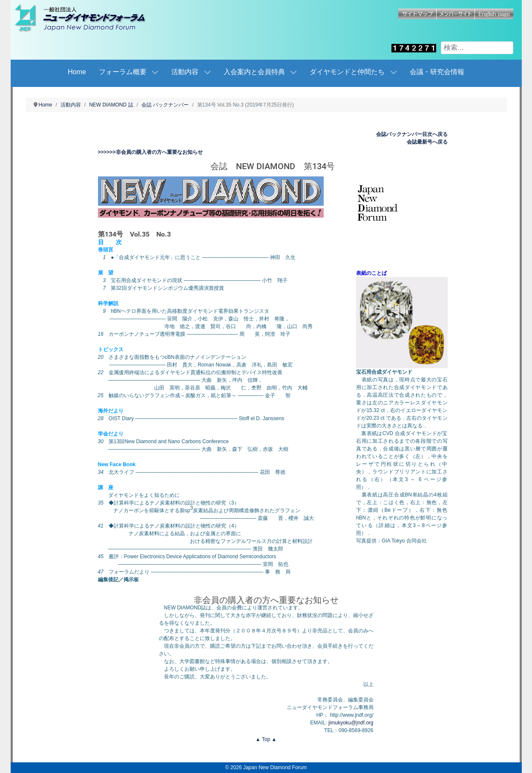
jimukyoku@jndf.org (351, 723)
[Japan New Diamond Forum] (89, 18)
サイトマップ (417, 14)
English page (494, 14)
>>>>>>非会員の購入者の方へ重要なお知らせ (150, 152)
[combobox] (477, 48)
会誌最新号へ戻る (427, 142)
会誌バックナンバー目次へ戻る (412, 134)
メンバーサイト (456, 14)
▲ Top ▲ (266, 739)
